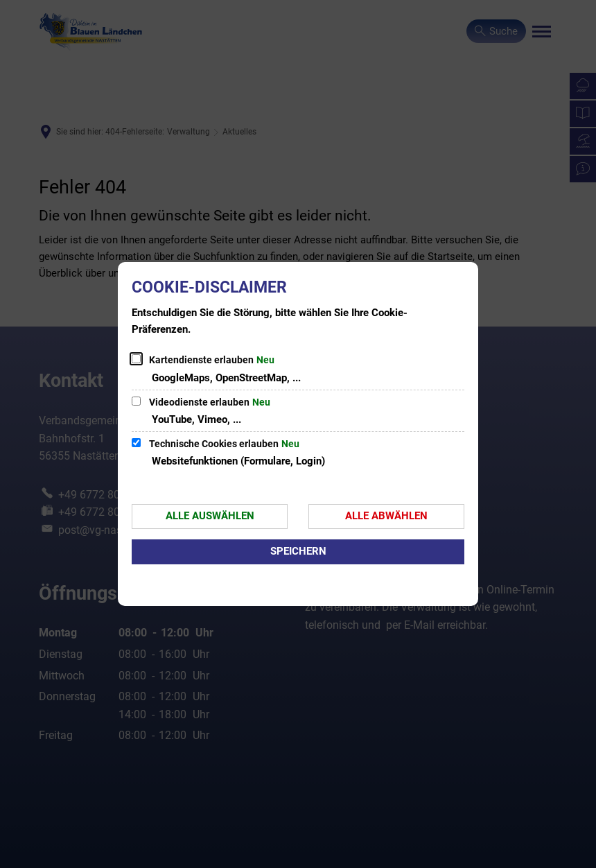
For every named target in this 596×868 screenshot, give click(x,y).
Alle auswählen (210, 516)
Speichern (298, 551)
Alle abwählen (386, 516)
